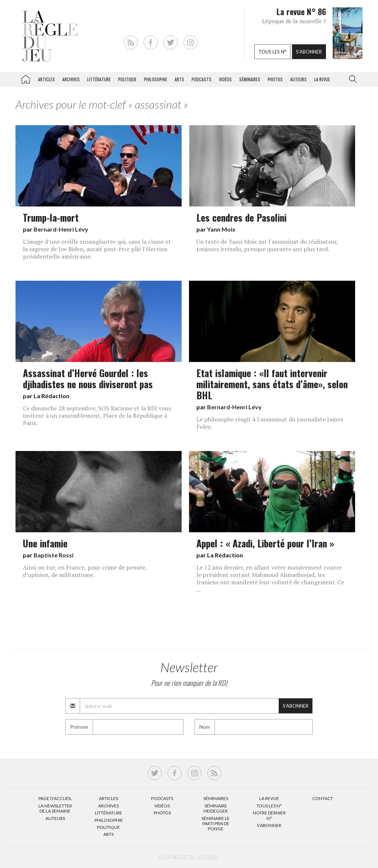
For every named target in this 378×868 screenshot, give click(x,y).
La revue (322, 79)
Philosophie (156, 79)
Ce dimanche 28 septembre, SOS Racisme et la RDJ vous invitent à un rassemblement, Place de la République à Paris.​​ (97, 416)
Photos (275, 79)
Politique (127, 79)
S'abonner (309, 52)
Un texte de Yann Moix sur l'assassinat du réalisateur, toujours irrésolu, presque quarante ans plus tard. (267, 245)
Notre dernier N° (269, 815)
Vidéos (225, 79)
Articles (47, 79)
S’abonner (269, 825)
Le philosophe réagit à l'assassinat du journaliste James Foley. (270, 423)
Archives (71, 79)
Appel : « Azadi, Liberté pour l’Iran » (265, 543)
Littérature (99, 79)
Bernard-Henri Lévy (61, 229)
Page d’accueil (55, 798)
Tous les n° (272, 52)
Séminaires (250, 79)
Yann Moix (221, 229)
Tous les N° (269, 806)
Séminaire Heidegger (216, 808)
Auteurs (298, 79)
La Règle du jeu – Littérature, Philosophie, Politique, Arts (25, 78)
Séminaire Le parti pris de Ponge (216, 824)
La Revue (269, 798)
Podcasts (202, 79)
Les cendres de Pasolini (241, 217)
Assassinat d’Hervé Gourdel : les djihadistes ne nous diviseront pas (88, 378)
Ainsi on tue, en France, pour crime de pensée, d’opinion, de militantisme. (85, 571)
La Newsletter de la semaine (55, 808)
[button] (351, 79)
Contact (323, 798)
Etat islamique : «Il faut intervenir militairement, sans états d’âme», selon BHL (272, 384)
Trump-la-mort (51, 217)
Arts (179, 79)
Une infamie (45, 543)
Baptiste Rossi (54, 555)
